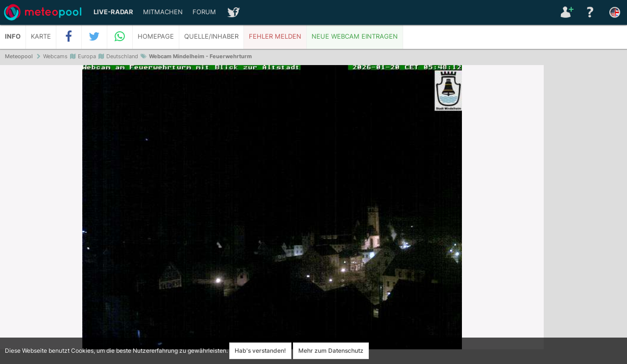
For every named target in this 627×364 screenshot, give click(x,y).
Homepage (156, 36)
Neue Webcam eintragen (355, 36)
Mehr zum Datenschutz (331, 351)
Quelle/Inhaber (211, 36)
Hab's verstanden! (260, 351)
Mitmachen (163, 12)
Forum (204, 12)
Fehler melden (275, 36)
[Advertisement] (585, 215)
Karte (41, 36)
